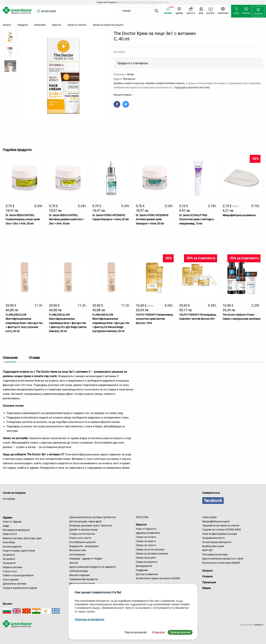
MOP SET (208, 550)
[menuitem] (258, 11)
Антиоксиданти (12, 547)
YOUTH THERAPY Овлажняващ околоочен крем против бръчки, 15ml (154, 319)
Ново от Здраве (12, 522)
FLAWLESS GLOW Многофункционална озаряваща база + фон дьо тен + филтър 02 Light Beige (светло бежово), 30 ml (68, 323)
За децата (9, 555)
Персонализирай (136, 632)
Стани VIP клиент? (107, 2)
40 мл (130, 74)
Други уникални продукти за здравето (93, 567)
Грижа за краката (147, 562)
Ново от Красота (146, 529)
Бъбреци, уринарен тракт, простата (91, 525)
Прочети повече (124, 95)
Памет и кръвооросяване (18, 575)
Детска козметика (147, 574)
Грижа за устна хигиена (150, 549)
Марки (207, 588)
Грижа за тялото (146, 545)
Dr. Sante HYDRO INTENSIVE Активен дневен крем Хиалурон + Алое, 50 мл (152, 219)
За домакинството (214, 538)
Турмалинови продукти (83, 579)
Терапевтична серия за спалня (221, 525)
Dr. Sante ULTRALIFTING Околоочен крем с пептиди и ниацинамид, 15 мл (196, 219)
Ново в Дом (209, 517)
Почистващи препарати (217, 542)
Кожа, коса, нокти (80, 538)
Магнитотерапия (79, 575)
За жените (9, 559)
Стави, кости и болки (82, 534)
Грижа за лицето (146, 541)
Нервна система (12, 567)
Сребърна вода (79, 571)
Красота (141, 525)
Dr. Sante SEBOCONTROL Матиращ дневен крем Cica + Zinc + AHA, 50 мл (66, 219)
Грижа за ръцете (146, 558)
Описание (10, 358)
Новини (207, 576)
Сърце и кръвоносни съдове (20, 588)
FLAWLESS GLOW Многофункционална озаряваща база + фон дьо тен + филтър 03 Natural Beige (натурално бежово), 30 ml (111, 323)
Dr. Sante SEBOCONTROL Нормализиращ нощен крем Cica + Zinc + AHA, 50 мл (23, 219)
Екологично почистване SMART (221, 563)
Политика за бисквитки (89, 619)
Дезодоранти (144, 566)
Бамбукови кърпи (213, 546)
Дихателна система (15, 584)
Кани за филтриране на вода (220, 534)
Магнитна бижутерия (82, 583)
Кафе (6, 526)
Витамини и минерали (16, 530)
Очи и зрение (11, 580)
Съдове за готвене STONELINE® (222, 530)
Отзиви (34, 358)
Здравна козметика (148, 533)
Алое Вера (9, 542)
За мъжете (9, 563)
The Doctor (129, 79)
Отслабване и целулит (83, 542)
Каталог (208, 571)
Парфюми (142, 570)
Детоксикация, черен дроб (85, 521)
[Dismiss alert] (262, 2)
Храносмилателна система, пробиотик (93, 517)
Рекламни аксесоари (215, 554)
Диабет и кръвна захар (83, 530)
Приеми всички (180, 632)
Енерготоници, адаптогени (19, 551)
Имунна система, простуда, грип (22, 538)
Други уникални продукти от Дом (223, 559)
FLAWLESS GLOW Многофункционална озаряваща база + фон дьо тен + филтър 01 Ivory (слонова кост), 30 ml (24, 323)
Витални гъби (78, 550)
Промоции (209, 582)
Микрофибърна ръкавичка (239, 215)
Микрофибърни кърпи (216, 521)
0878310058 (48, 11)
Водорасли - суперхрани (84, 546)
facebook (213, 501)
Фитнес (74, 563)
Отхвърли (158, 632)
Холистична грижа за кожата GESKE (158, 578)
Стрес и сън (10, 571)
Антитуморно (77, 554)
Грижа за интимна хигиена (152, 554)
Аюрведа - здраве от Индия (86, 559)
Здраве (7, 517)
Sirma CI (259, 625)
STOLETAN (142, 517)
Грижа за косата (146, 537)
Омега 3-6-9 (10, 534)
